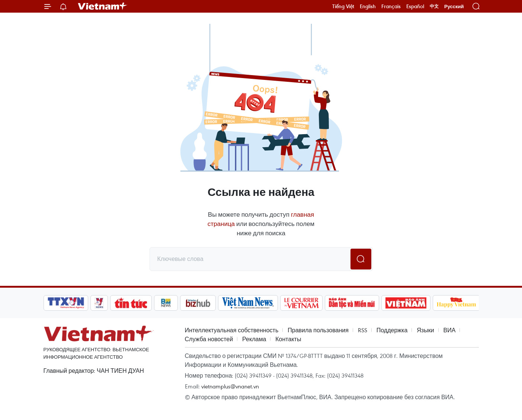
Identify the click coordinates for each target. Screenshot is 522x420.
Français (391, 6)
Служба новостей (209, 339)
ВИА (450, 330)
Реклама (254, 339)
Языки (425, 330)
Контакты (288, 339)
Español (415, 6)
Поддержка (392, 330)
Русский (454, 7)
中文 (434, 6)
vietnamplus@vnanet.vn (230, 386)
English (368, 6)
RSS (363, 330)
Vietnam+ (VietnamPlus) (103, 6)
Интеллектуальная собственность (232, 330)
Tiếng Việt (343, 6)
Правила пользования (318, 330)
